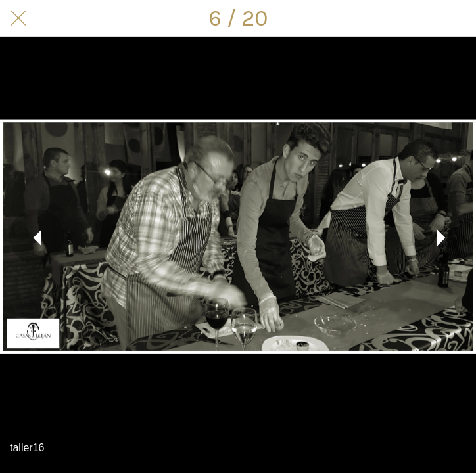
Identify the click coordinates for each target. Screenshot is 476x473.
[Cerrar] (18, 18)
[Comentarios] (458, 18)
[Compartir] (423, 18)
